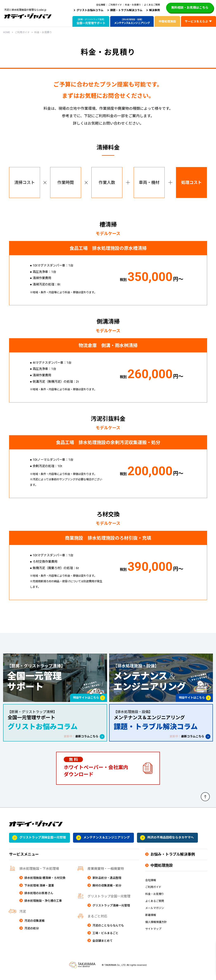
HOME (7, 32)
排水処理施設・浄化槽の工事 (43, 906)
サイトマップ (153, 934)
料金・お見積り (133, 5)
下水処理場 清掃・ (39, 891)
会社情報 (101, 5)
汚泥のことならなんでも (108, 931)
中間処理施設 (167, 21)
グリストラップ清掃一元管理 (111, 911)
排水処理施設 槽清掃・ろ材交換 (45, 883)
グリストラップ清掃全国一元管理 (43, 843)
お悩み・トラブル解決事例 (173, 860)
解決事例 (155, 10)
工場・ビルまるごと (105, 938)
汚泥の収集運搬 (34, 926)
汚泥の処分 (32, 934)
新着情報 (151, 921)
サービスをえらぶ (196, 21)
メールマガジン (155, 914)
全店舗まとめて (103, 946)
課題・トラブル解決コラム (126, 10)
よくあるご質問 (152, 5)
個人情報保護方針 (156, 927)
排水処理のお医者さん (39, 898)
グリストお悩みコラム (90, 10)
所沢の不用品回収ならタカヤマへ (171, 843)
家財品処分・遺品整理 (107, 883)
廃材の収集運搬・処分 (107, 891)
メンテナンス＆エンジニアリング (107, 843)
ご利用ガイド (115, 5)
